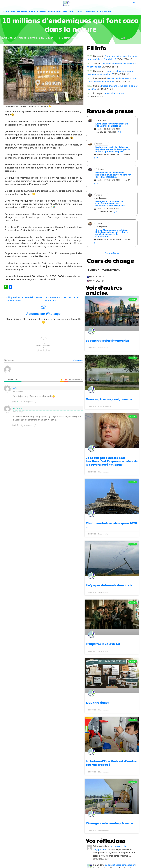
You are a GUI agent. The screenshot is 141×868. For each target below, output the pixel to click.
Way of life (68, 11)
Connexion (106, 11)
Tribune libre (54, 11)
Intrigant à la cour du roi (103, 644)
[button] (112, 253)
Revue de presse (37, 11)
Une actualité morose (113, 93)
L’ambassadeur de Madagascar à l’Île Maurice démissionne (112, 125)
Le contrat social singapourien (107, 341)
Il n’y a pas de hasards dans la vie (109, 585)
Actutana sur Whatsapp (43, 314)
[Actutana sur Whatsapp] (43, 307)
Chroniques (9, 11)
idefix (15, 388)
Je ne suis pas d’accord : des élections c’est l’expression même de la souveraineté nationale (112, 461)
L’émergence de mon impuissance (109, 823)
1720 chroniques (97, 703)
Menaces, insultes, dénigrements (109, 399)
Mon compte (92, 11)
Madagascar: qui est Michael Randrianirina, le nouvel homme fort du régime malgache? (113, 175)
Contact (79, 11)
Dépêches (22, 11)
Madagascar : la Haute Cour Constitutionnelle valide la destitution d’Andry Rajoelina (110, 204)
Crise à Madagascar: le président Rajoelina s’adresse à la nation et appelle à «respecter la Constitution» (112, 233)
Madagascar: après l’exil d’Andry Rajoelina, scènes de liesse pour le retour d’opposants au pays (113, 149)
